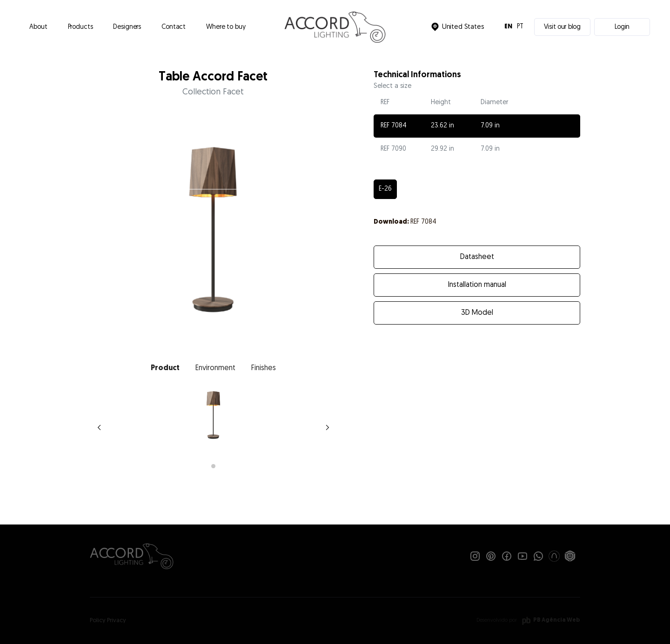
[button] (80, 27)
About (38, 27)
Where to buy (226, 27)
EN (508, 27)
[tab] (165, 368)
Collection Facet (213, 92)
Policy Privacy (108, 621)
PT (520, 27)
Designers (127, 27)
